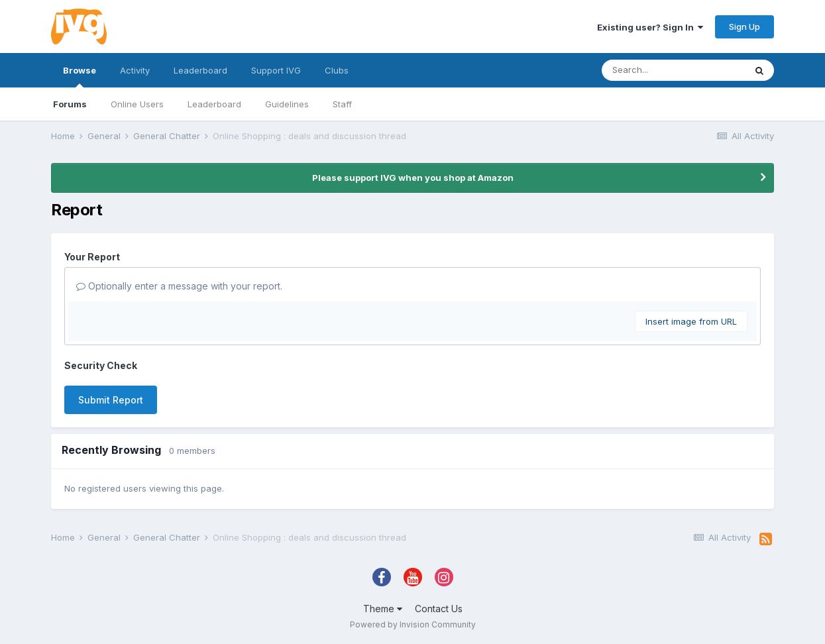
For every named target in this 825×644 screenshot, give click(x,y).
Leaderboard (214, 104)
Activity (135, 70)
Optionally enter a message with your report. (179, 286)
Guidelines (287, 104)
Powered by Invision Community (413, 624)
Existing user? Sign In (650, 27)
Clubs (337, 70)
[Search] (673, 70)
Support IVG (276, 70)
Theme (383, 609)
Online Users (137, 104)
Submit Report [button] (111, 400)
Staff (342, 104)
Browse (80, 76)
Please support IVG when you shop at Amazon (413, 178)
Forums (70, 104)
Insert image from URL (691, 321)
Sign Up (744, 27)
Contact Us (439, 609)
